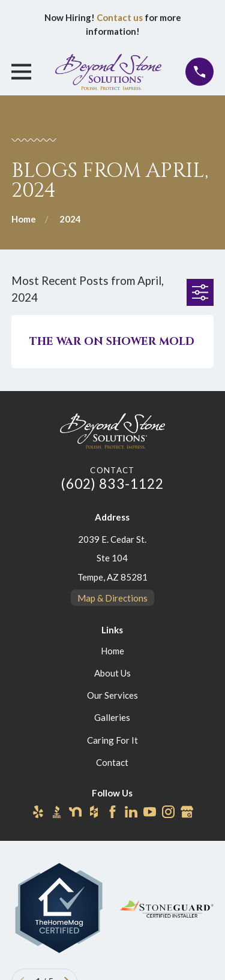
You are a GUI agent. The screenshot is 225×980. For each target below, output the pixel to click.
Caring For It (112, 740)
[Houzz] (94, 812)
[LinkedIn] (131, 812)
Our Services (112, 695)
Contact (112, 762)
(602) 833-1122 (113, 484)
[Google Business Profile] (187, 812)
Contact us (120, 17)
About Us (112, 673)
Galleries (112, 717)
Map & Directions (112, 598)
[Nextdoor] (75, 812)
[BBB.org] (57, 812)
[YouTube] (150, 812)
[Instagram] (168, 812)
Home (112, 651)
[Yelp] (38, 812)
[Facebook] (112, 812)
